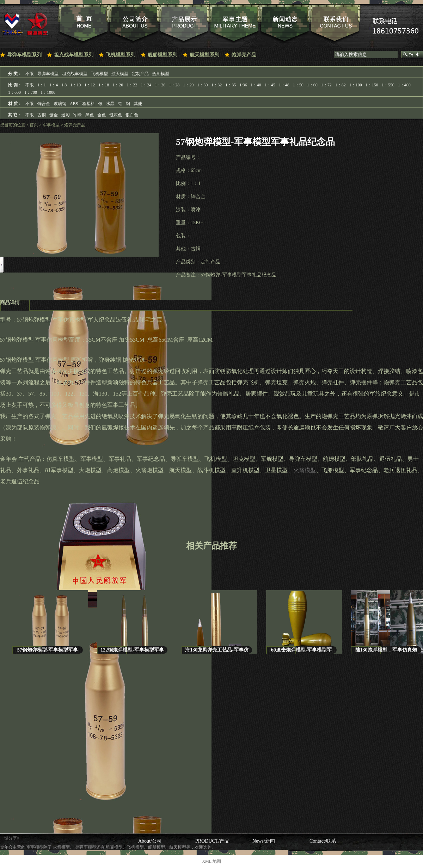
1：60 (312, 85)
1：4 (54, 85)
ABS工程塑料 (82, 104)
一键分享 (8, 838)
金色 (102, 115)
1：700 (31, 92)
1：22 (132, 85)
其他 (138, 104)
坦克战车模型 (75, 74)
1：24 (146, 85)
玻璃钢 (60, 104)
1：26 (160, 85)
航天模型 (120, 74)
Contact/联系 (323, 841)
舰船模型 (161, 74)
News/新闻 (264, 841)
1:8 (64, 85)
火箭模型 (305, 470)
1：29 (188, 85)
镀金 (54, 115)
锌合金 (44, 104)
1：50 (298, 85)
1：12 (90, 85)
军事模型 (51, 125)
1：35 (231, 85)
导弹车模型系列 (24, 55)
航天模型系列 (204, 55)
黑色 (90, 115)
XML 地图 (211, 861)
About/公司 (150, 841)
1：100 (356, 85)
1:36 (243, 85)
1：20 (118, 85)
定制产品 (140, 74)
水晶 (110, 104)
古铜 (42, 115)
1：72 (326, 85)
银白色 (132, 115)
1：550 (388, 85)
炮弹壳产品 (244, 55)
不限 (30, 74)
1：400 (404, 85)
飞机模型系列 (121, 55)
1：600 (14, 92)
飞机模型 (99, 74)
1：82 (341, 85)
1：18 (104, 85)
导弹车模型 (48, 74)
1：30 (202, 85)
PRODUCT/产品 (212, 841)
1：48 (284, 85)
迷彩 (66, 115)
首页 (34, 125)
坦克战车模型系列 (74, 55)
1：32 (216, 85)
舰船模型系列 (163, 55)
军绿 (78, 115)
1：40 (256, 85)
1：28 (174, 85)
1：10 (75, 85)
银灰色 (116, 115)
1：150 (372, 85)
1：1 (42, 85)
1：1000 (48, 92)
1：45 (270, 85)
